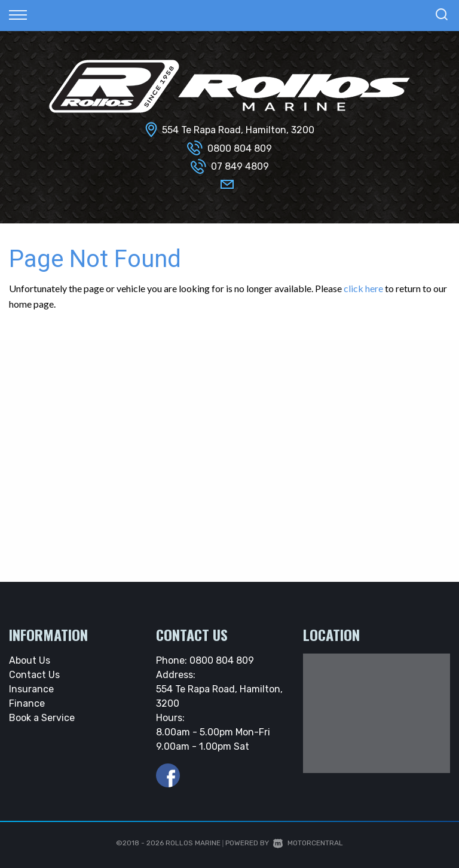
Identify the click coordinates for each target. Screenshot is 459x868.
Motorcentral (308, 843)
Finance (27, 703)
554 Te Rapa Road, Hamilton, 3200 (238, 130)
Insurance (31, 689)
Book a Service (42, 718)
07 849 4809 (240, 166)
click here (363, 288)
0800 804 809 (240, 148)
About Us (30, 660)
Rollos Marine (193, 843)
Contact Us (34, 675)
